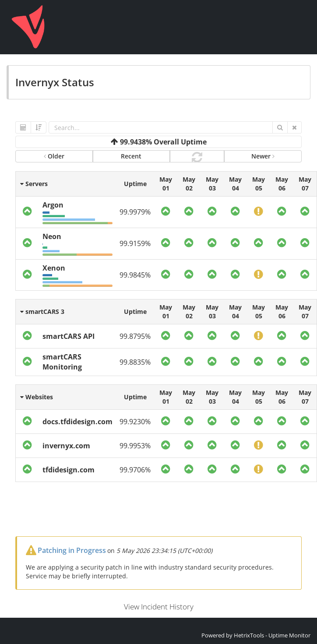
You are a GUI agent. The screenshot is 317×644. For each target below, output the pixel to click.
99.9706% (135, 470)
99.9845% (135, 275)
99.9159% (135, 243)
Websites (37, 397)
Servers (34, 184)
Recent (131, 156)
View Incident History (159, 607)
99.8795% (135, 336)
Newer (263, 156)
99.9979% (135, 212)
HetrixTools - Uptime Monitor (272, 635)
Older (54, 156)
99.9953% (135, 446)
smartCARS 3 (42, 311)
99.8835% (135, 362)
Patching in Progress (72, 550)
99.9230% (135, 422)
